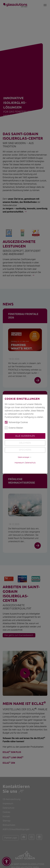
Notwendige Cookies (16, 422)
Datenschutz (30, 463)
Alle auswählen (25, 436)
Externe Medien (14, 428)
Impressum (19, 463)
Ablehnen (25, 443)
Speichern (25, 450)
